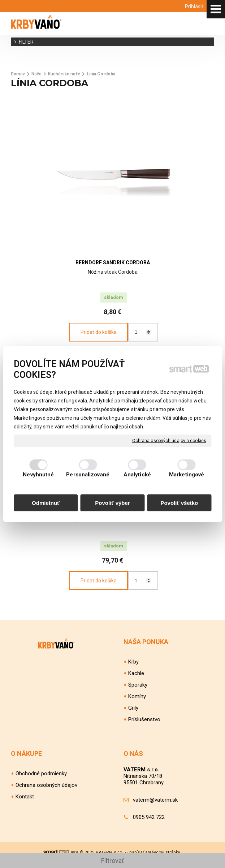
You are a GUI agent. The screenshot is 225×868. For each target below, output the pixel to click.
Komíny (137, 696)
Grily (133, 708)
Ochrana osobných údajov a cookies (169, 440)
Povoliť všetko (179, 503)
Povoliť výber (112, 503)
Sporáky (138, 685)
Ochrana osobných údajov (46, 785)
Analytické (137, 475)
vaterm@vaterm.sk (155, 800)
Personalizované (88, 475)
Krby (133, 662)
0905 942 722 (149, 817)
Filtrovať (112, 861)
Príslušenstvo (144, 719)
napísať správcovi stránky (155, 852)
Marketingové (187, 475)
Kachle (136, 673)
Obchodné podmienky (41, 774)
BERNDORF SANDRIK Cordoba (113, 263)
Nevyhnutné (38, 475)
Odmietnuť (46, 503)
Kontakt (25, 797)
